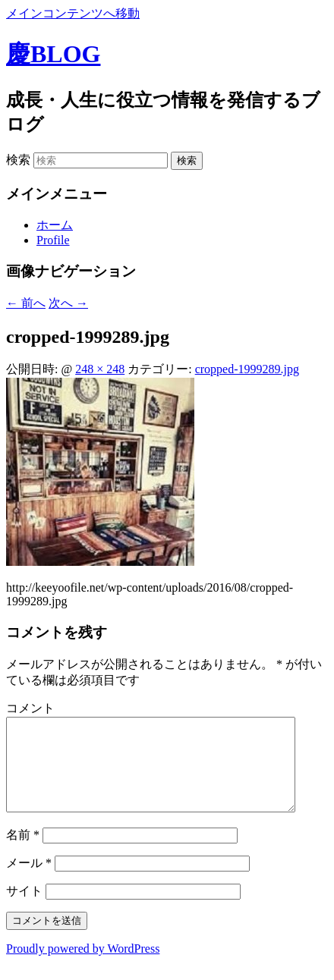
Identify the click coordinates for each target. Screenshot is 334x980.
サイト (24, 909)
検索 (18, 160)
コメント (30, 708)
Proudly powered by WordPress (83, 967)
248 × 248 (100, 369)
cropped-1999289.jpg (247, 369)
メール (29, 881)
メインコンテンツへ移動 (73, 13)
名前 (23, 853)
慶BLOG (53, 54)
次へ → (68, 303)
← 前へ (26, 303)
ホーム (55, 225)
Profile (53, 240)
